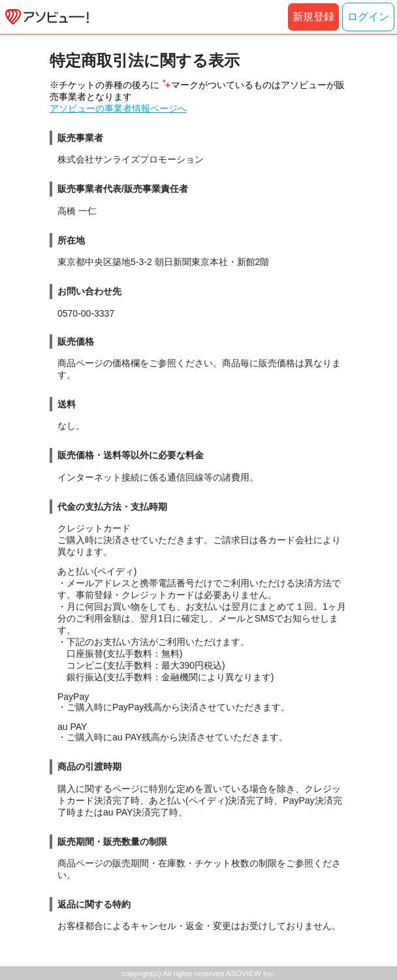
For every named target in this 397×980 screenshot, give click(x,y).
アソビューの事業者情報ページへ (118, 108)
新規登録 (313, 17)
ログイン (368, 17)
